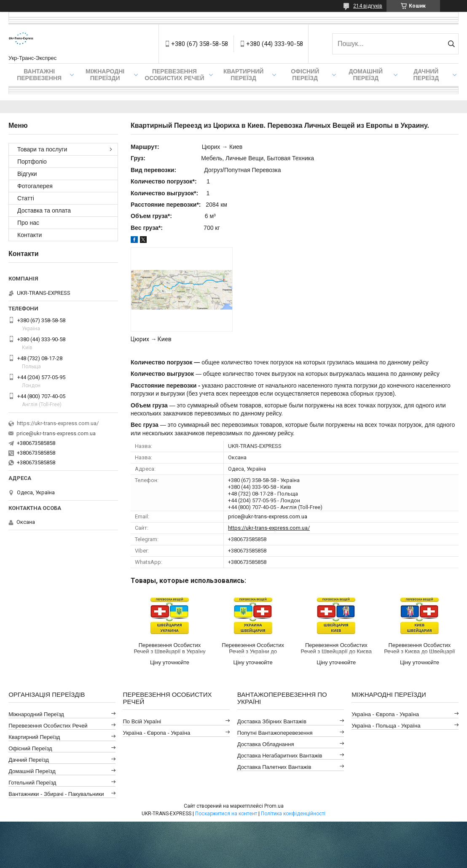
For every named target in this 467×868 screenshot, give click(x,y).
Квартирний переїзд (243, 75)
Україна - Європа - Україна (156, 733)
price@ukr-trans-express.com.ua (268, 516)
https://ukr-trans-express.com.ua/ (269, 528)
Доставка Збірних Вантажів (272, 721)
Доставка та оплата (44, 210)
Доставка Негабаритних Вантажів (280, 756)
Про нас (28, 223)
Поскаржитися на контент (226, 814)
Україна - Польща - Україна (386, 726)
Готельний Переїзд (32, 783)
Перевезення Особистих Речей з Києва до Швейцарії (419, 648)
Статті (26, 198)
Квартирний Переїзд (34, 737)
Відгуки (27, 174)
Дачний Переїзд (426, 75)
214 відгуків (368, 6)
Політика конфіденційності (293, 814)
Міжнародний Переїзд (36, 714)
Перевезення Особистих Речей (174, 75)
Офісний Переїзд (30, 748)
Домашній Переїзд (366, 75)
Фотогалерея (35, 186)
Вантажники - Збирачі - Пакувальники (56, 794)
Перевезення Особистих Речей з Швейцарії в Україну (169, 648)
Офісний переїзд (305, 75)
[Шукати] (451, 44)
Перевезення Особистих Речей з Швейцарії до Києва (336, 648)
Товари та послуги (42, 149)
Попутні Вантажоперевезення (275, 733)
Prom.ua (274, 806)
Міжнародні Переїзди (105, 75)
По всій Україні (142, 721)
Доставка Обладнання (266, 744)
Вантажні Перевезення (39, 75)
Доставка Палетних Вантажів (274, 767)
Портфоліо (32, 162)
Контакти (30, 235)
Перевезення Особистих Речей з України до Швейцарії (253, 650)
